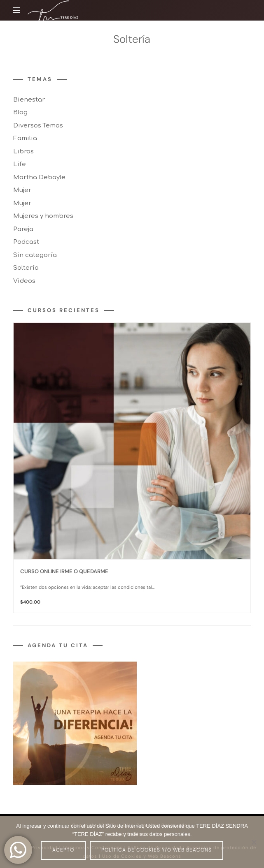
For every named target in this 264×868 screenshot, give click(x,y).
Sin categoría (35, 255)
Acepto (63, 850)
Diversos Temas (38, 126)
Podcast (26, 242)
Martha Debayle (39, 177)
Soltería (26, 268)
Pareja (23, 229)
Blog (20, 113)
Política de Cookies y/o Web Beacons (157, 850)
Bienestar (29, 100)
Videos (24, 281)
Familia (25, 139)
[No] (254, 842)
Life (20, 165)
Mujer (22, 191)
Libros (23, 152)
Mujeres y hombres (43, 216)
